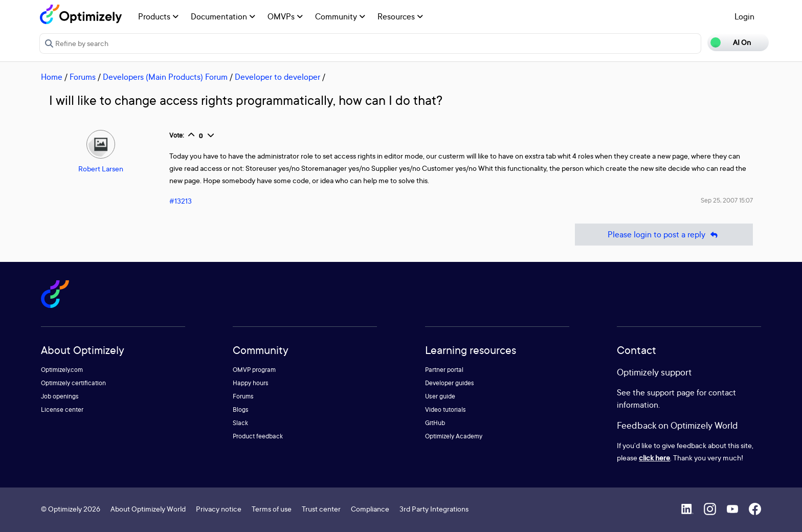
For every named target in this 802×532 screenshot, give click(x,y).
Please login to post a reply (664, 235)
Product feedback (258, 436)
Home (52, 77)
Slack (240, 423)
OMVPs (285, 16)
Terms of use (272, 509)
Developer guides (450, 383)
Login (744, 16)
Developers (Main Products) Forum (165, 77)
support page (671, 392)
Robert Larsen (101, 169)
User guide (440, 396)
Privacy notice (219, 509)
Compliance (370, 509)
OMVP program (254, 370)
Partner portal (444, 370)
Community (340, 16)
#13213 (181, 201)
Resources (400, 16)
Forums (83, 77)
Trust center (321, 509)
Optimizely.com (62, 370)
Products (158, 16)
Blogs (241, 409)
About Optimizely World (148, 509)
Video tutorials (445, 409)
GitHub (435, 423)
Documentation (223, 16)
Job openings (60, 396)
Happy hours (251, 383)
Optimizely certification (73, 383)
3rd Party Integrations (434, 509)
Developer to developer (277, 77)
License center (62, 409)
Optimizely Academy (454, 436)
